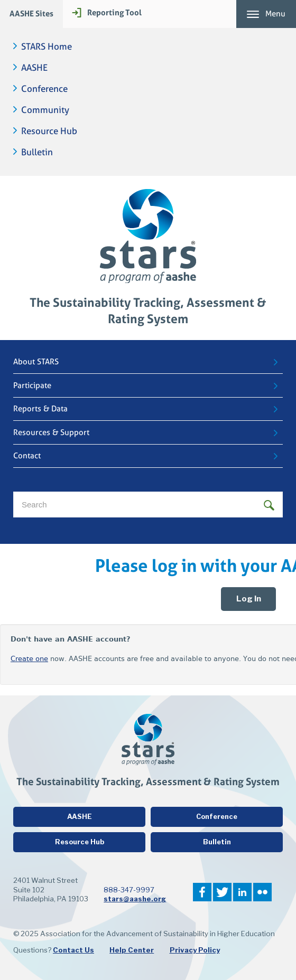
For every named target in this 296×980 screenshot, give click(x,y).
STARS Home (47, 47)
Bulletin (37, 152)
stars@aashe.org (135, 899)
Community (45, 110)
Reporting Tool (114, 12)
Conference (44, 89)
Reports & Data (40, 409)
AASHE (34, 68)
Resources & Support (51, 432)
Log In (249, 599)
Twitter (222, 892)
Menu (275, 14)
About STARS (36, 362)
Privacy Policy (195, 950)
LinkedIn (242, 892)
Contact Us (73, 950)
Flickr (262, 892)
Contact (27, 456)
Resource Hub (49, 131)
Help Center (132, 950)
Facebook (202, 892)
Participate (32, 385)
